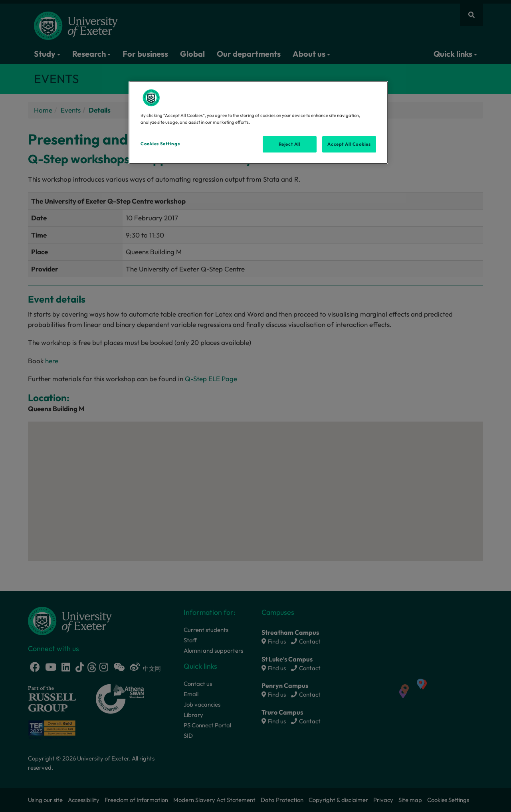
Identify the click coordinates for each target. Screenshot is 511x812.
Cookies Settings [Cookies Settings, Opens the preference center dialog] (160, 144)
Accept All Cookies (349, 144)
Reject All (290, 144)
